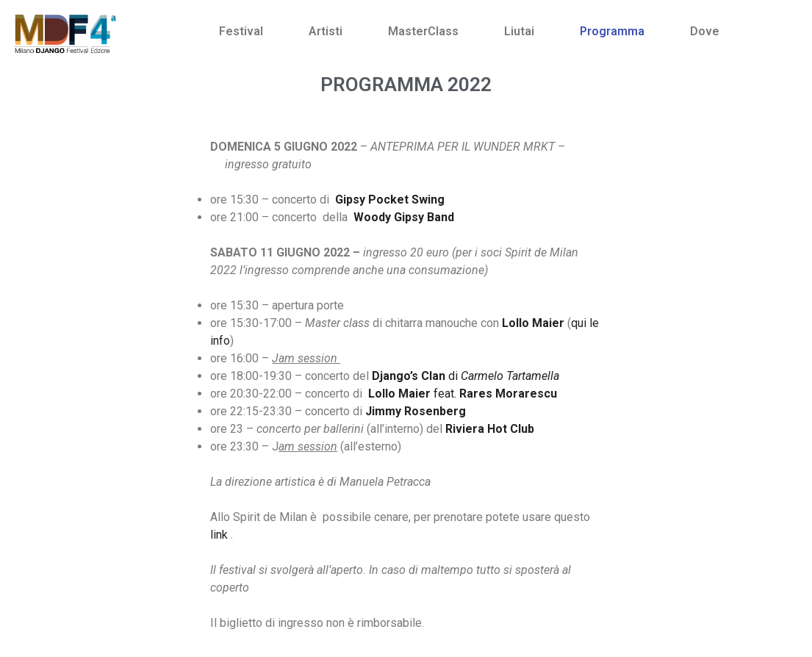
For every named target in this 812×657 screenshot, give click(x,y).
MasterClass (423, 31)
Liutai (519, 31)
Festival (241, 31)
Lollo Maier (533, 323)
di (466, 376)
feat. (463, 394)
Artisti (326, 31)
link (219, 535)
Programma (612, 31)
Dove (705, 31)
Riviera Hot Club (490, 429)
